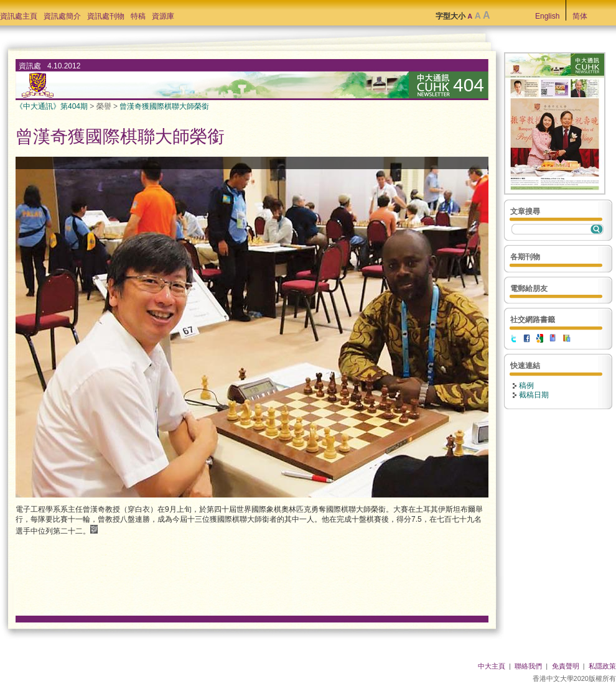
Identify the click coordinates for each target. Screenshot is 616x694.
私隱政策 (602, 666)
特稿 (138, 16)
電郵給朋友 (529, 289)
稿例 (526, 386)
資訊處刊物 (106, 16)
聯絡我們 (528, 666)
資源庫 (163, 16)
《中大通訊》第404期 (52, 106)
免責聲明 (566, 666)
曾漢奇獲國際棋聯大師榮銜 (164, 106)
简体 (580, 16)
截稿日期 (534, 395)
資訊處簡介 (62, 16)
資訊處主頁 (19, 16)
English (547, 16)
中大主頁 (492, 666)
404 (469, 85)
